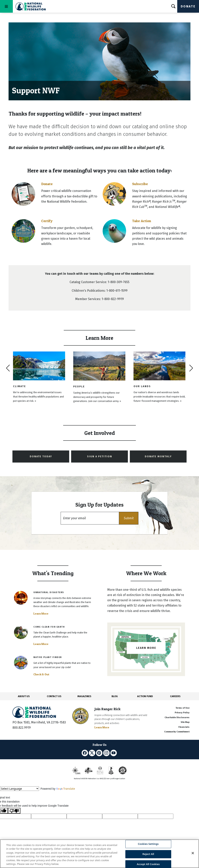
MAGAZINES (84, 696)
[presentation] (8, 368)
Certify (47, 221)
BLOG (115, 696)
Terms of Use (182, 708)
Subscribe (140, 184)
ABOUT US (24, 696)
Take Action (142, 221)
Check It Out (41, 674)
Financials (184, 727)
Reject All (148, 854)
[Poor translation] (14, 811)
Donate (188, 6)
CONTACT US (54, 696)
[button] (129, 518)
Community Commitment (177, 732)
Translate (66, 789)
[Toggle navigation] (6, 6)
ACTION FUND (145, 696)
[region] (99, 854)
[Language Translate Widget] (20, 789)
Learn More (41, 614)
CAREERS (175, 696)
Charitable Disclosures (177, 717)
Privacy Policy (182, 713)
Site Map (185, 722)
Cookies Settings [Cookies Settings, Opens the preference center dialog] (148, 844)
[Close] (193, 853)
